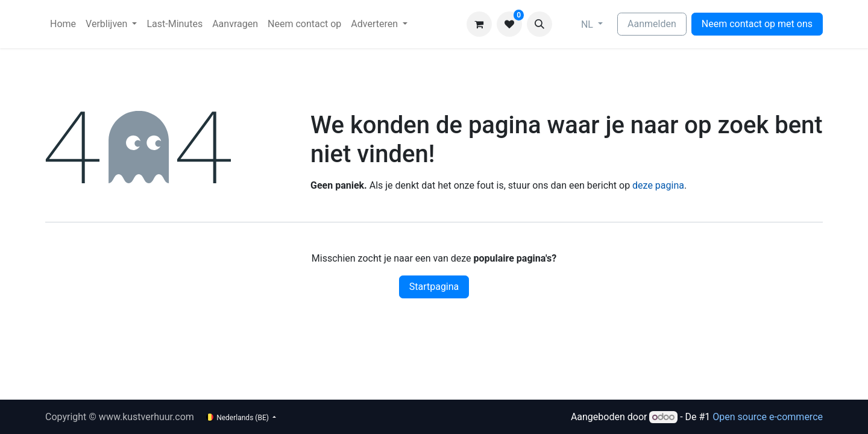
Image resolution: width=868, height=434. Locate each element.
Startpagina (434, 287)
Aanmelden (652, 24)
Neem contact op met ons (757, 24)
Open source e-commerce (768, 417)
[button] (539, 24)
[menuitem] (63, 24)
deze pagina (658, 185)
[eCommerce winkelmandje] (479, 24)
